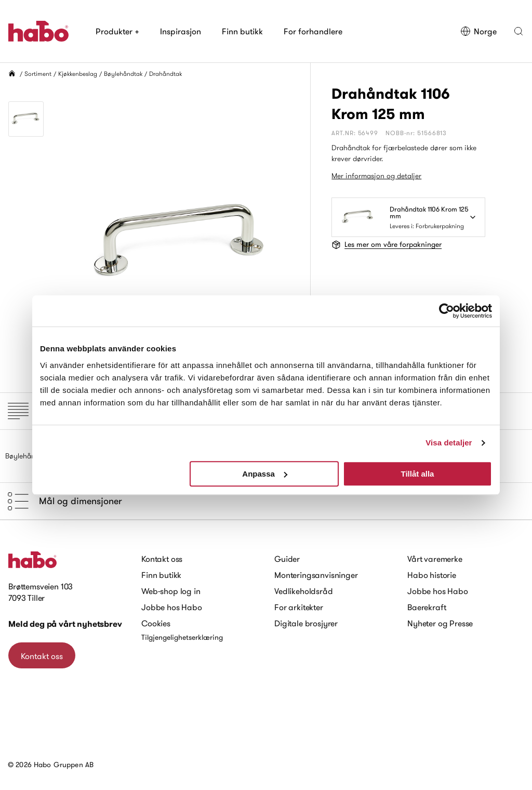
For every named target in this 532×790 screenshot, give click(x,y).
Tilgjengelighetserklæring (182, 637)
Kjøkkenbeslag (78, 74)
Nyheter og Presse (440, 623)
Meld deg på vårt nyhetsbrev (65, 624)
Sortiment (38, 74)
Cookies (156, 623)
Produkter (117, 31)
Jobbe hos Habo (172, 607)
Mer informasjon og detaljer (376, 176)
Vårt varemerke (435, 559)
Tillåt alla (417, 474)
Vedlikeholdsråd (304, 591)
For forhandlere (313, 31)
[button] (518, 31)
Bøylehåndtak (123, 74)
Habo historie (432, 575)
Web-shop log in (171, 591)
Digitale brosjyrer (306, 623)
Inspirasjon (181, 31)
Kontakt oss (42, 656)
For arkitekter (299, 607)
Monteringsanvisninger (316, 575)
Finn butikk (242, 31)
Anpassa (265, 474)
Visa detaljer (449, 443)
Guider (287, 559)
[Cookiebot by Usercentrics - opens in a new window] (447, 311)
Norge (478, 31)
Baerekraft (427, 607)
